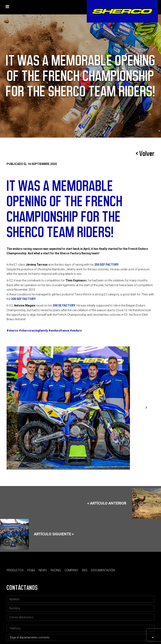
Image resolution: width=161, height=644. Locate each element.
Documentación (103, 570)
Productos (15, 570)
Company (71, 570)
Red (85, 570)
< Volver (145, 154)
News (43, 570)
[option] (81, 408)
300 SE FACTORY (64, 305)
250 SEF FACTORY (107, 265)
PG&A (31, 570)
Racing (56, 570)
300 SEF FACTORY (23, 299)
